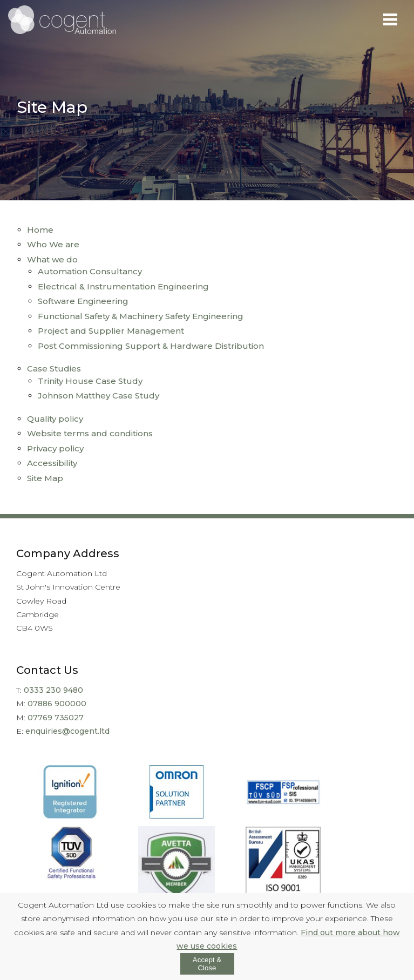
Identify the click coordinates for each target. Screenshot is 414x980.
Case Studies (54, 369)
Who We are (53, 244)
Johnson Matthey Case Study (99, 396)
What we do (52, 259)
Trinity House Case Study (90, 381)
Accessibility (52, 463)
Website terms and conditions (90, 433)
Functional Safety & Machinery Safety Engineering (141, 316)
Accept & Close (207, 964)
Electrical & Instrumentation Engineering (123, 286)
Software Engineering (83, 301)
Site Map (45, 478)
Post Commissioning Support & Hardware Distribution (151, 346)
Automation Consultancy (90, 271)
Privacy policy (55, 448)
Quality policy (55, 419)
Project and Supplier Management (111, 331)
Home (40, 230)
